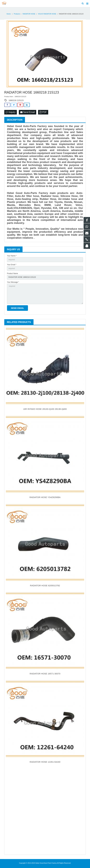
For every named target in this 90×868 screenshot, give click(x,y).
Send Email (28, 112)
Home (9, 14)
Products (17, 14)
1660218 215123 (16, 100)
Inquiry (11, 112)
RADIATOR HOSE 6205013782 (45, 585)
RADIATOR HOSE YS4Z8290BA (45, 497)
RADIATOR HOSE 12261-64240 (45, 762)
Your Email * (12, 265)
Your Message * (13, 282)
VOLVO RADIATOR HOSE (47, 14)
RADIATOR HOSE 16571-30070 (45, 674)
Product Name (12, 273)
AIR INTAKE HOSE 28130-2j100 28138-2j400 (45, 409)
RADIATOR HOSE (29, 14)
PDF (43, 112)
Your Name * (12, 256)
